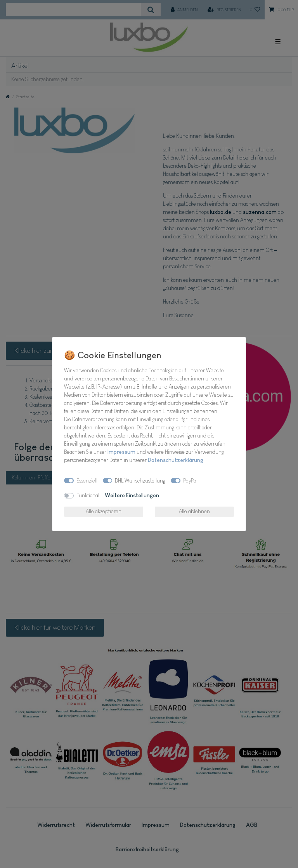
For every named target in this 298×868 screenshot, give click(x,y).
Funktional (88, 495)
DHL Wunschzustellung (140, 481)
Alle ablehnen (194, 511)
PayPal (190, 481)
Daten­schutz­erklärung (176, 460)
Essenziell (87, 481)
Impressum (121, 452)
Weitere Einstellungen (132, 495)
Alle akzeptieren (104, 511)
